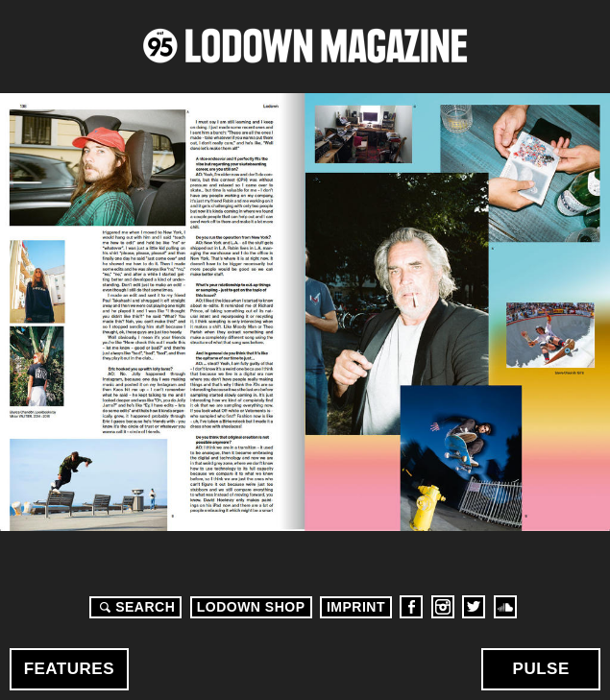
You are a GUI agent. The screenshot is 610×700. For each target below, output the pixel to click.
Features (69, 669)
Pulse (541, 669)
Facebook (411, 607)
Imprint (356, 607)
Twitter (474, 607)
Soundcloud (505, 607)
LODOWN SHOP (251, 607)
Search (134, 607)
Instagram (443, 607)
